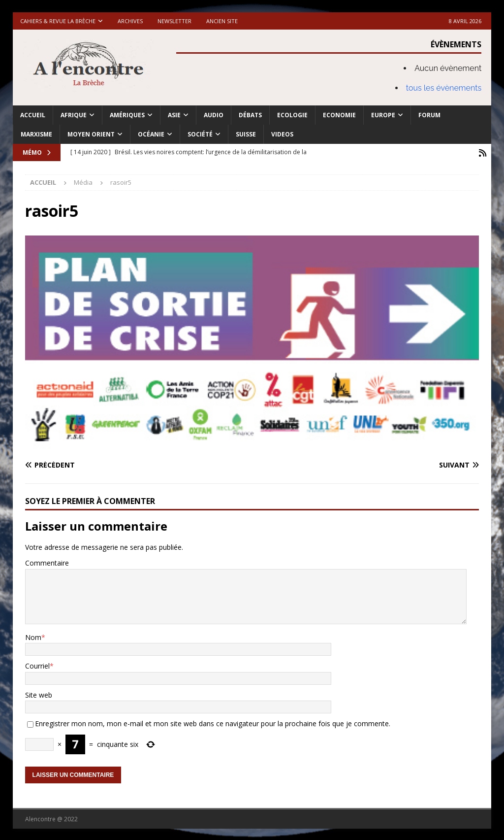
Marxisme (36, 134)
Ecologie (292, 115)
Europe (383, 115)
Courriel (37, 665)
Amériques (127, 115)
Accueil (33, 115)
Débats (250, 115)
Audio (214, 115)
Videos (282, 134)
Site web (39, 694)
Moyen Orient (91, 134)
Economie (339, 115)
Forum (429, 115)
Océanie (151, 134)
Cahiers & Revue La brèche (58, 21)
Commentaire (47, 562)
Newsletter (174, 21)
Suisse (246, 134)
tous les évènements (444, 88)
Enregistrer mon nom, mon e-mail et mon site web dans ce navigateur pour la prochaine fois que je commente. (213, 722)
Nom (33, 636)
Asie (174, 115)
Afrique (74, 115)
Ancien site (222, 21)
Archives (130, 21)
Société (200, 134)
